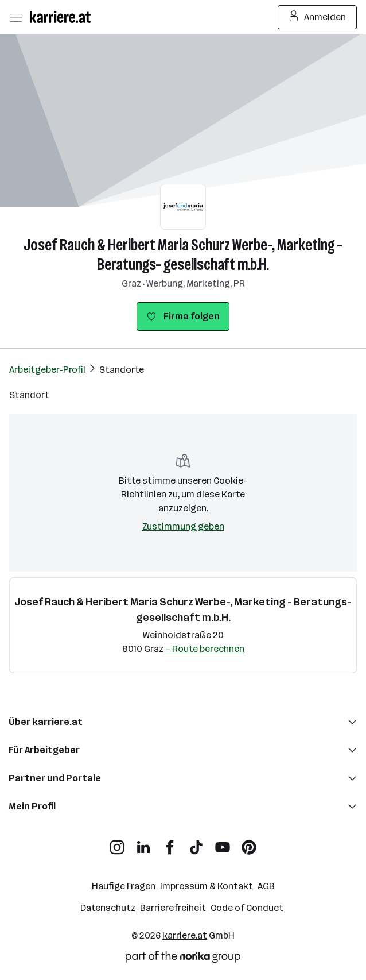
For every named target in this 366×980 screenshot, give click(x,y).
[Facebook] (170, 843)
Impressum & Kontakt (207, 886)
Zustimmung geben (183, 526)
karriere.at (185, 935)
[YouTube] (223, 843)
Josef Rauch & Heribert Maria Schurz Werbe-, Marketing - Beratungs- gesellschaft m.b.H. (183, 255)
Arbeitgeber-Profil (47, 370)
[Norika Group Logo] (183, 959)
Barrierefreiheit (173, 908)
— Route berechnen (205, 649)
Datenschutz (108, 908)
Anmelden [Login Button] (318, 17)
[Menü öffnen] (15, 17)
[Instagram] (117, 843)
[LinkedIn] (143, 843)
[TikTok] (196, 843)
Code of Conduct (247, 908)
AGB (266, 886)
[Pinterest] (249, 843)
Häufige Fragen (124, 886)
